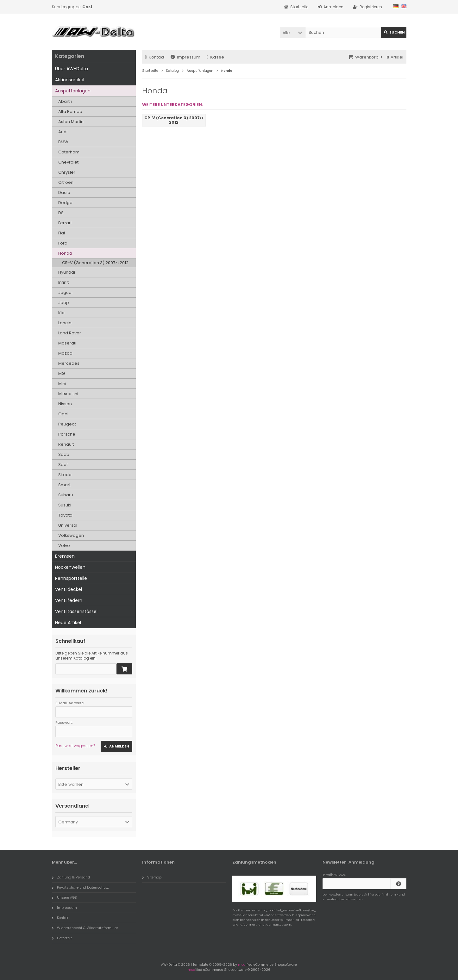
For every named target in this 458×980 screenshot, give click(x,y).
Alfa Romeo (70, 112)
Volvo (64, 546)
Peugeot (67, 424)
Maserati (67, 343)
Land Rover (70, 333)
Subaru (66, 495)
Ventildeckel (69, 589)
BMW (63, 142)
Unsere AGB (64, 897)
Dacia (64, 192)
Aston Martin (71, 122)
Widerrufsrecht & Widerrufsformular (85, 928)
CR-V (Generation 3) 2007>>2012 (95, 263)
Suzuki (65, 505)
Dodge (65, 203)
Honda (65, 253)
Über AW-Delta (72, 69)
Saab (64, 454)
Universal (68, 525)
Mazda (65, 353)
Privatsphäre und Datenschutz (80, 887)
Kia (61, 313)
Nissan (65, 404)
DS (61, 213)
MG (62, 373)
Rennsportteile (71, 578)
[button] (292, 32)
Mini (62, 384)
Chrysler (67, 172)
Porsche (67, 434)
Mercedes (69, 363)
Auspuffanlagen (73, 91)
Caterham (69, 152)
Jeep (64, 303)
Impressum (185, 57)
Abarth (65, 101)
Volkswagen (71, 535)
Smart (64, 485)
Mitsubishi (68, 394)
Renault (66, 444)
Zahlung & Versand (71, 877)
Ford (63, 243)
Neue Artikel (68, 623)
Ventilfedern (69, 600)
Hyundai (67, 272)
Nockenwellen (70, 567)
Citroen (66, 182)
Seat (63, 465)
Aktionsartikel (70, 80)
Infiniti (64, 282)
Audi (63, 132)
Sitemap (152, 877)
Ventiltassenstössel (76, 611)
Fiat (62, 233)
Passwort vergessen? (75, 746)
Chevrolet (68, 162)
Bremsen (65, 556)
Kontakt (155, 57)
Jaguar (66, 292)
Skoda (65, 475)
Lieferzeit (62, 938)
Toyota (65, 515)
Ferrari (65, 223)
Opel (63, 414)
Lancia (65, 323)
